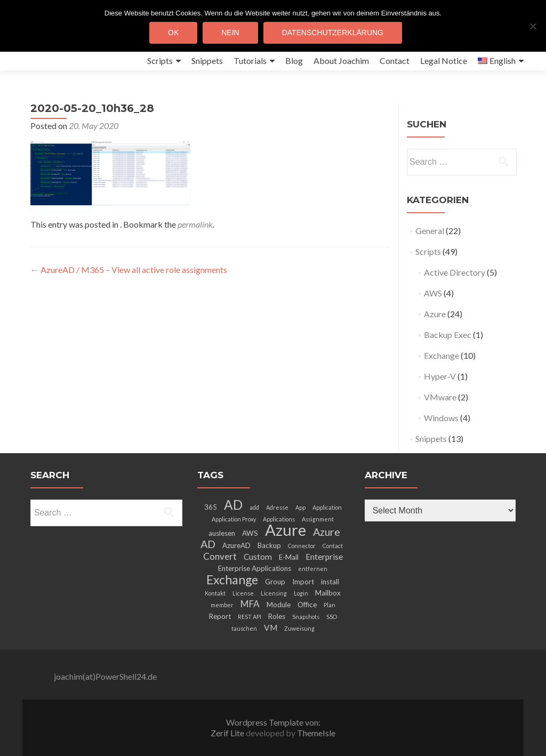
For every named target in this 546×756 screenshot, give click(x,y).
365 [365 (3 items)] (211, 507)
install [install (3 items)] (330, 582)
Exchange (441, 355)
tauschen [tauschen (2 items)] (244, 628)
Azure (435, 314)
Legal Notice (444, 61)
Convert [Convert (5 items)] (220, 556)
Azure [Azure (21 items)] (286, 530)
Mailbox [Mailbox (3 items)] (328, 593)
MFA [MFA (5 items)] (250, 604)
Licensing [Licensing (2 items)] (274, 593)
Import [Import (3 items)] (303, 582)
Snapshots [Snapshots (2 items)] (306, 617)
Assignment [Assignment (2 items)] (318, 519)
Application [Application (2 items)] (327, 507)
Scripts (160, 61)
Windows (441, 418)
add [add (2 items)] (254, 507)
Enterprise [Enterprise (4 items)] (324, 557)
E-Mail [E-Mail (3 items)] (289, 557)
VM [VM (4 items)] (271, 628)
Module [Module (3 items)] (279, 605)
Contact (395, 61)
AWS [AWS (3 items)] (250, 533)
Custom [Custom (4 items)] (258, 557)
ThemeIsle (316, 733)
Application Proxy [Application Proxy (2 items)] (234, 519)
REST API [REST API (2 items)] (250, 617)
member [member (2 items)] (222, 605)
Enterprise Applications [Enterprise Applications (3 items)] (255, 568)
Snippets (207, 61)
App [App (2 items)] (300, 507)
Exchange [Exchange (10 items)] (232, 580)
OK (173, 33)
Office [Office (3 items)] (307, 605)
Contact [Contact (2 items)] (333, 546)
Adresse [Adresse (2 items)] (277, 507)
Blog (294, 61)
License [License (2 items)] (243, 593)
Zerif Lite (228, 733)
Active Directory (455, 272)
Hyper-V (440, 376)
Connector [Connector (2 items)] (302, 546)
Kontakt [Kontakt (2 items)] (215, 593)
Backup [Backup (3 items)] (269, 545)
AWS (433, 293)
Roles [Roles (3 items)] (277, 616)
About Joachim (341, 61)
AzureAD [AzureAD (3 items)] (236, 545)
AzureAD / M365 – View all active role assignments (129, 270)
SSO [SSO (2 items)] (332, 617)
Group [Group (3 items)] (275, 582)
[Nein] (533, 26)
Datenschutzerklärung (333, 33)
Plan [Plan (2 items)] (330, 605)
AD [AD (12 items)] (233, 505)
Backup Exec (448, 335)
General (430, 231)
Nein (230, 33)
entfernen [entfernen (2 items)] (313, 569)
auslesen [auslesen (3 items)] (222, 533)
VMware (440, 397)
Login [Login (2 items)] (301, 593)
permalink (195, 224)
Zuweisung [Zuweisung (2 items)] (299, 628)
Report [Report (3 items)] (220, 616)
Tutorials (250, 61)
